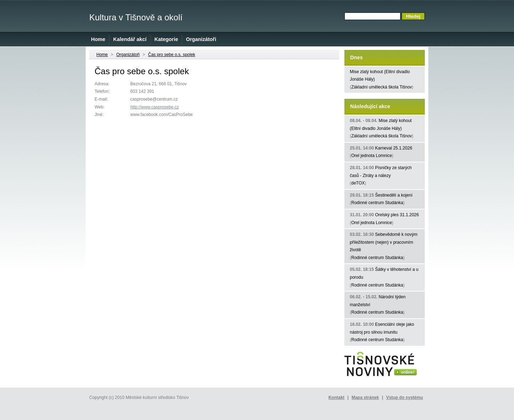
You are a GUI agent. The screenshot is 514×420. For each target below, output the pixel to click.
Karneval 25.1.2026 (394, 148)
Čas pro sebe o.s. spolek (172, 55)
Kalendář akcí (130, 39)
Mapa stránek (365, 398)
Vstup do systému (405, 398)
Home (98, 39)
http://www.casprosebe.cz (155, 107)
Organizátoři (201, 39)
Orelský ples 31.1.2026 (397, 215)
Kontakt (336, 398)
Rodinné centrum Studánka (377, 203)
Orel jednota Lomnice (372, 156)
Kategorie (166, 39)
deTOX (358, 183)
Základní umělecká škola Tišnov (382, 87)
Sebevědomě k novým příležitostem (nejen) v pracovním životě (384, 242)
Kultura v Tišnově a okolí (136, 17)
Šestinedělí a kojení (394, 195)
